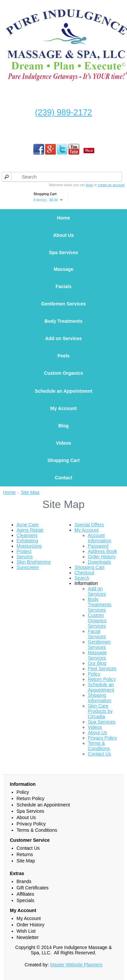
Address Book (102, 551)
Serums (25, 557)
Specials (26, 900)
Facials (63, 286)
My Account (64, 408)
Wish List (26, 931)
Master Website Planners (76, 965)
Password (98, 546)
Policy (94, 674)
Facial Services (97, 634)
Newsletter (28, 937)
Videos (63, 443)
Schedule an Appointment (63, 391)
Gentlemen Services (63, 304)
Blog (63, 426)
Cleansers (27, 535)
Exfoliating (28, 541)
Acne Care (28, 525)
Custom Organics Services (97, 621)
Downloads (99, 562)
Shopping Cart (63, 460)
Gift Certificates (33, 888)
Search (82, 578)
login (89, 185)
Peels (64, 356)
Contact (63, 478)
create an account (111, 185)
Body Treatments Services (100, 605)
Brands (24, 881)
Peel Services (102, 669)
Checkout (84, 573)
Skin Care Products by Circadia (100, 711)
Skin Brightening (34, 562)
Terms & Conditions (99, 746)
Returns (25, 854)
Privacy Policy (102, 738)
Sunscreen (28, 567)
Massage (63, 269)
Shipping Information (100, 698)
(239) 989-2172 (64, 112)
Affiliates (26, 894)
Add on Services (63, 338)
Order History (102, 557)
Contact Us (99, 754)
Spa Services (63, 252)
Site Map (30, 492)
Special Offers (89, 525)
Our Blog (97, 663)
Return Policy (102, 679)
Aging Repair (30, 530)
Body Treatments (63, 321)
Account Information (100, 538)
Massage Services (97, 655)
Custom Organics (64, 373)
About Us (63, 235)
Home (64, 218)
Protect (24, 551)
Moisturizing (29, 546)
